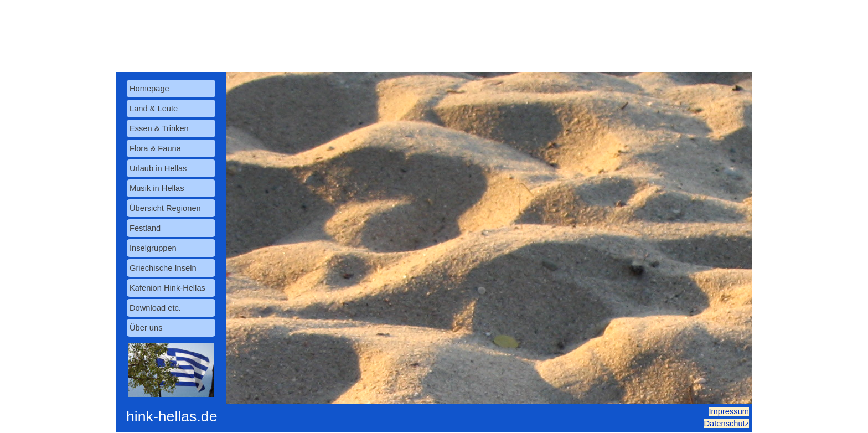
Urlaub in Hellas (158, 168)
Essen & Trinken (159, 128)
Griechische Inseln (163, 268)
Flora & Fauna (155, 148)
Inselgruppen (153, 248)
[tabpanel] (707, 417)
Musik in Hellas (157, 188)
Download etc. (155, 308)
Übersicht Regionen (165, 208)
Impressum (729, 411)
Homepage (149, 89)
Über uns (146, 328)
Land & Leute (154, 109)
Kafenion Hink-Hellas (167, 288)
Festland (145, 228)
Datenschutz (727, 424)
